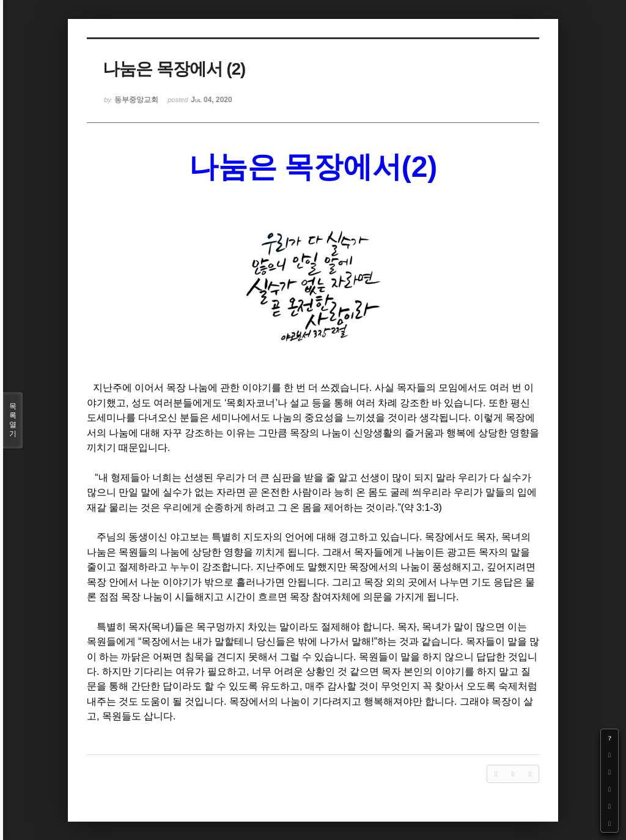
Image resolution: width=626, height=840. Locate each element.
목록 (13, 420)
